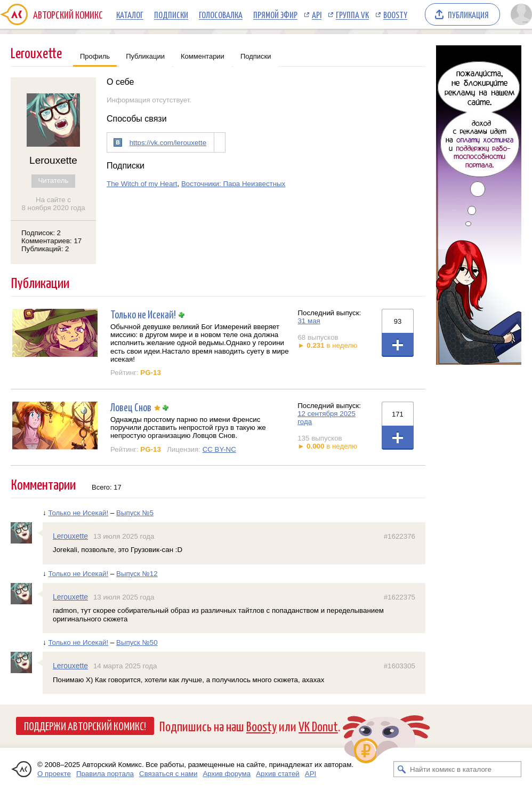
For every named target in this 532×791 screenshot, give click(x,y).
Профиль (95, 56)
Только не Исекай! (143, 314)
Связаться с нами (168, 774)
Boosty (395, 14)
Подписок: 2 (41, 233)
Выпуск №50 (137, 642)
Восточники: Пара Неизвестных (233, 184)
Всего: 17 (107, 487)
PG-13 (151, 373)
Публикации (145, 56)
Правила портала (105, 774)
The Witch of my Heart (142, 184)
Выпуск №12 (137, 574)
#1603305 (400, 666)
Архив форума (227, 774)
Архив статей (278, 774)
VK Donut (318, 726)
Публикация (468, 14)
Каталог (130, 14)
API (317, 14)
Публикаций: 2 (45, 249)
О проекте (54, 774)
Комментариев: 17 (51, 241)
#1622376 (400, 536)
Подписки (171, 14)
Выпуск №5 (135, 513)
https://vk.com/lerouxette (168, 143)
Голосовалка (221, 14)
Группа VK (352, 14)
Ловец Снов (131, 407)
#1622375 (400, 597)
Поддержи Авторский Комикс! (85, 725)
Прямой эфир (275, 14)
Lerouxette (70, 536)
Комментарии (203, 56)
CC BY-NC (219, 449)
